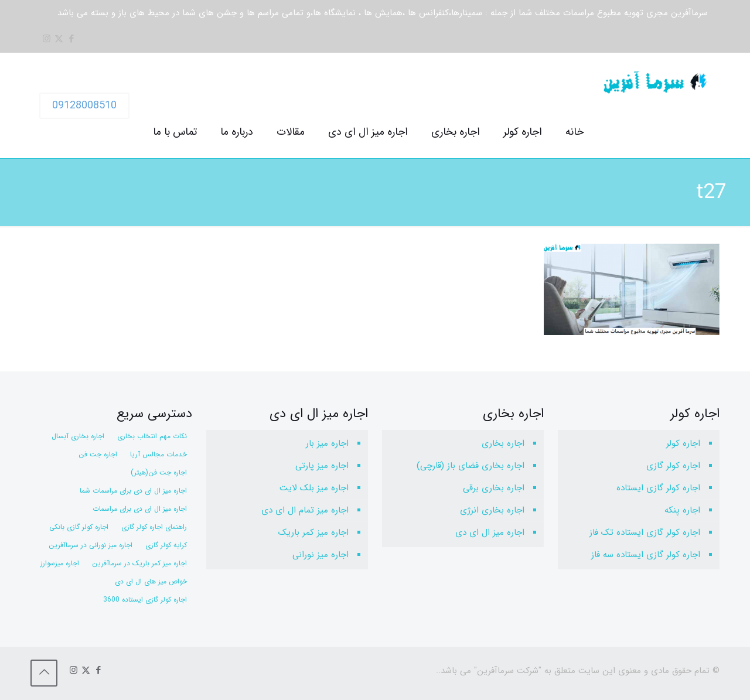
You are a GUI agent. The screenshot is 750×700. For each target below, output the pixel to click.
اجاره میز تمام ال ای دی (305, 510)
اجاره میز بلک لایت (314, 488)
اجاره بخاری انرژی (492, 510)
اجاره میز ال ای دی (490, 532)
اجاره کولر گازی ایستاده (658, 488)
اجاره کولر (683, 443)
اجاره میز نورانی (321, 555)
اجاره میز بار (327, 443)
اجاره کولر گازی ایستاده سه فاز (646, 555)
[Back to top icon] (44, 673)
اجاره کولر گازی (673, 466)
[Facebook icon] (71, 39)
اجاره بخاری (503, 443)
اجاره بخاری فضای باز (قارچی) (471, 466)
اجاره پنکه (682, 510)
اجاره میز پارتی (322, 466)
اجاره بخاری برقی (494, 488)
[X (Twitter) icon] (59, 39)
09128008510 (84, 105)
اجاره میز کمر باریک (313, 532)
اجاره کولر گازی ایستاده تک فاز (645, 532)
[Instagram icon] (47, 39)
